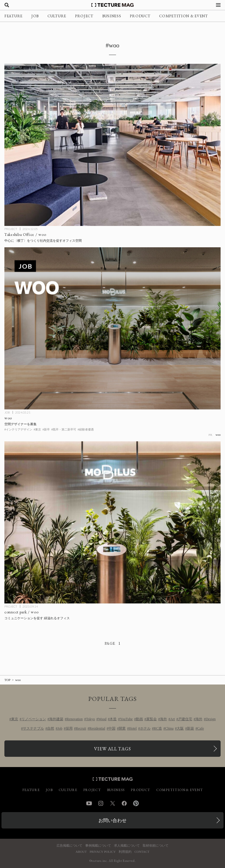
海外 (163, 719)
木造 (113, 719)
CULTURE (57, 16)
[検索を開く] (7, 5)
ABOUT (81, 852)
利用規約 (125, 852)
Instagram (101, 803)
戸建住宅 (185, 719)
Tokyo (90, 719)
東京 (15, 719)
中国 (112, 728)
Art (173, 719)
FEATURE (13, 16)
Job (60, 728)
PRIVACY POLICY (103, 852)
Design (211, 719)
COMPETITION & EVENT (183, 16)
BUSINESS (112, 16)
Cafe (201, 728)
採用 (69, 728)
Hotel (133, 728)
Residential (97, 728)
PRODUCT (140, 16)
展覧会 (151, 719)
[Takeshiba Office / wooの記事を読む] (112, 145)
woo (218, 435)
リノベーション (34, 719)
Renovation (75, 719)
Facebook (124, 803)
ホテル (145, 728)
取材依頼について (156, 846)
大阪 (180, 728)
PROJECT (84, 16)
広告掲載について (69, 846)
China (169, 728)
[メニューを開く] (218, 5)
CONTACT (142, 852)
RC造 (158, 728)
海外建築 (56, 719)
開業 (122, 728)
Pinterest (136, 803)
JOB (35, 16)
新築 (190, 728)
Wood (102, 719)
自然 (51, 728)
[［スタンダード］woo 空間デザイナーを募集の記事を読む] (112, 328)
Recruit (81, 728)
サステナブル (33, 728)
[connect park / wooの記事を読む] (112, 522)
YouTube (126, 719)
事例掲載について (98, 846)
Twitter (112, 803)
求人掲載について (127, 846)
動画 (139, 719)
